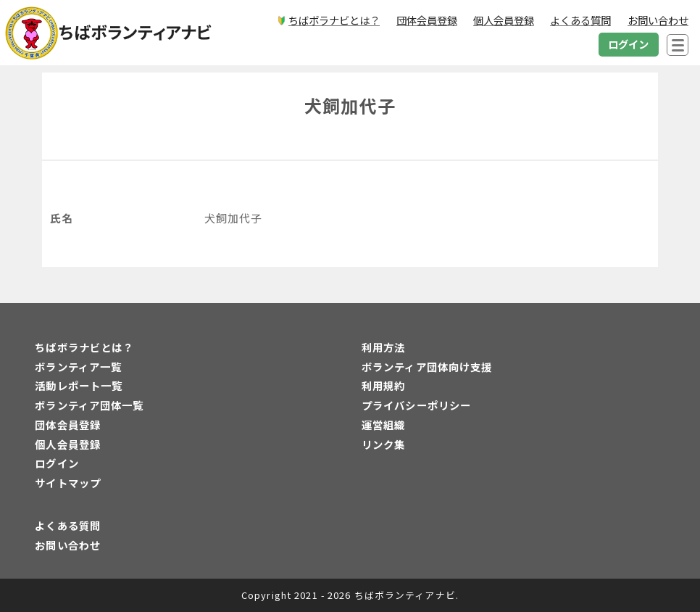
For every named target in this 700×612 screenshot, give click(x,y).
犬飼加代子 (350, 106)
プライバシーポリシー (416, 405)
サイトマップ (68, 483)
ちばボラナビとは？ (84, 347)
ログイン (57, 463)
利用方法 (383, 347)
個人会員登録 (68, 444)
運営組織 (383, 425)
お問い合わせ (68, 545)
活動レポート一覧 (79, 385)
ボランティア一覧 (78, 367)
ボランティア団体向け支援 (427, 367)
